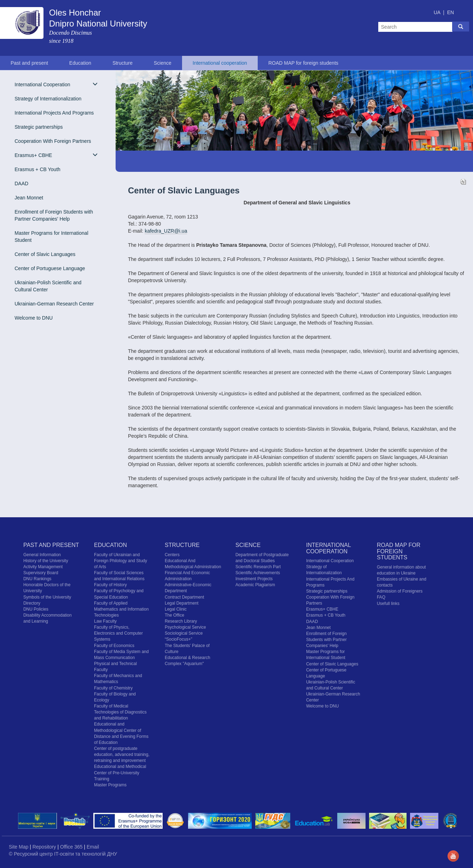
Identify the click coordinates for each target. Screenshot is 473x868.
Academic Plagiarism (255, 585)
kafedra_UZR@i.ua (166, 231)
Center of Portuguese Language (50, 268)
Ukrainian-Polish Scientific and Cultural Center (48, 286)
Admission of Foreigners (400, 591)
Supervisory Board (41, 573)
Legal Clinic (176, 609)
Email (93, 847)
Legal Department (182, 603)
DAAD (21, 183)
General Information (42, 555)
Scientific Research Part (258, 567)
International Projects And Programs (54, 113)
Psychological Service (185, 627)
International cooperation (220, 63)
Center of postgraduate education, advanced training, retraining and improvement (122, 755)
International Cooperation (56, 84)
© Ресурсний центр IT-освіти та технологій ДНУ (63, 854)
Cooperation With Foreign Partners (53, 141)
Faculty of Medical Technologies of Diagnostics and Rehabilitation (120, 712)
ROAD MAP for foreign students (303, 63)
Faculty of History (110, 585)
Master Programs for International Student (51, 237)
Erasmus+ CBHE (56, 155)
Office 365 (72, 847)
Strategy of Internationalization (48, 99)
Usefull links (388, 604)
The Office (174, 615)
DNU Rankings (37, 579)
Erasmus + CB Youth (37, 169)
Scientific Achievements (258, 573)
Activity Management (43, 567)
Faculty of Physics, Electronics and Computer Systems (118, 633)
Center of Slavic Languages (45, 254)
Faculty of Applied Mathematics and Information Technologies (121, 609)
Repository (45, 847)
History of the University (46, 561)
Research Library (181, 621)
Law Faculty (105, 621)
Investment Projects (254, 579)
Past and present (29, 63)
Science (163, 63)
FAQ (381, 597)
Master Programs (110, 785)
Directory (32, 603)
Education (80, 63)
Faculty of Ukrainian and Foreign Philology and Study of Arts (121, 561)
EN (451, 12)
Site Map (19, 847)
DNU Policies (36, 609)
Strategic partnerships (39, 127)
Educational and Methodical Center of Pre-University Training (120, 773)
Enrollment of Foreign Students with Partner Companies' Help (54, 215)
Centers (172, 555)
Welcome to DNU (34, 318)
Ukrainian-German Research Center (54, 304)
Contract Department (184, 597)
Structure (122, 63)
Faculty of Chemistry (113, 688)
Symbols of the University (47, 597)
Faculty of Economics (114, 646)
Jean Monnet (29, 198)
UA (438, 12)
